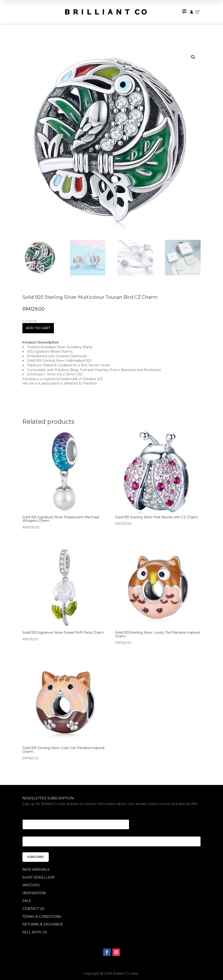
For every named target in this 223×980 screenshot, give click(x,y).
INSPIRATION (34, 889)
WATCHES (31, 881)
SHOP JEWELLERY (39, 873)
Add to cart (38, 323)
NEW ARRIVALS (36, 865)
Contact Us (33, 904)
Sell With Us (35, 928)
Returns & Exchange (43, 920)
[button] (193, 53)
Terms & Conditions (42, 912)
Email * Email (35, 809)
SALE (27, 896)
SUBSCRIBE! (36, 852)
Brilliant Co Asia (125, 969)
